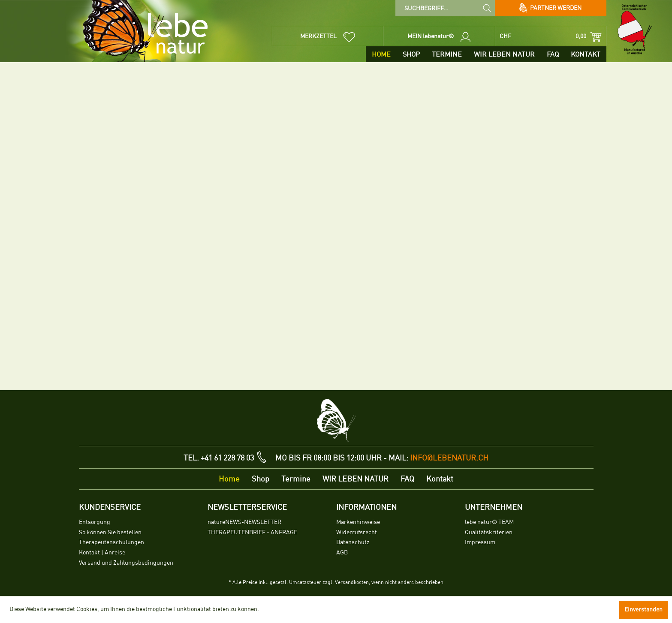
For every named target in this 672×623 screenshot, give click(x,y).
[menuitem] (445, 8)
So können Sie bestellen (110, 532)
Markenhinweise (358, 522)
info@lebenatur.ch (449, 458)
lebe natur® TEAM (489, 522)
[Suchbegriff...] (445, 8)
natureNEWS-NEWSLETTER (244, 522)
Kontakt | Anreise (102, 552)
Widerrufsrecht (357, 532)
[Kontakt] (586, 54)
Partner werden (550, 8)
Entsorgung (95, 522)
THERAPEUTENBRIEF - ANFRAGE (252, 532)
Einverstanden (643, 609)
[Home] (381, 54)
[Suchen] (487, 8)
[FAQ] (553, 54)
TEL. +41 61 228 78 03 (219, 458)
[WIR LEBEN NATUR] (504, 54)
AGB (342, 552)
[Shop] (411, 54)
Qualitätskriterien (489, 532)
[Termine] (447, 54)
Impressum (480, 542)
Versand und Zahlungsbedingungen (126, 563)
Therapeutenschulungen (111, 542)
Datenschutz (353, 542)
